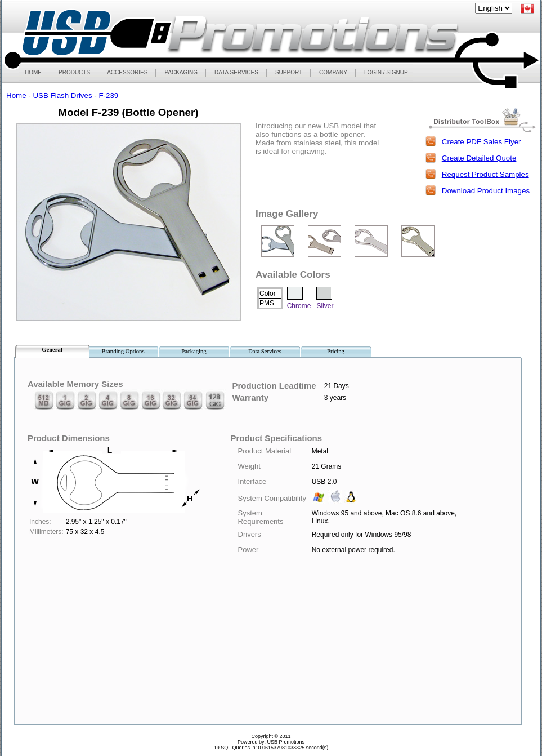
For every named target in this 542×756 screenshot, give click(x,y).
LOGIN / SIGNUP (386, 72)
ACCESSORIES (127, 72)
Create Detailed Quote (479, 158)
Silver (325, 306)
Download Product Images (486, 191)
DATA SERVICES (236, 72)
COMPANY (333, 72)
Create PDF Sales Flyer (481, 142)
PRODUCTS (74, 72)
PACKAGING (181, 72)
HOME (33, 72)
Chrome (299, 306)
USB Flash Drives (62, 95)
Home (16, 95)
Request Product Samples (485, 174)
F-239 (108, 95)
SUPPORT (288, 72)
